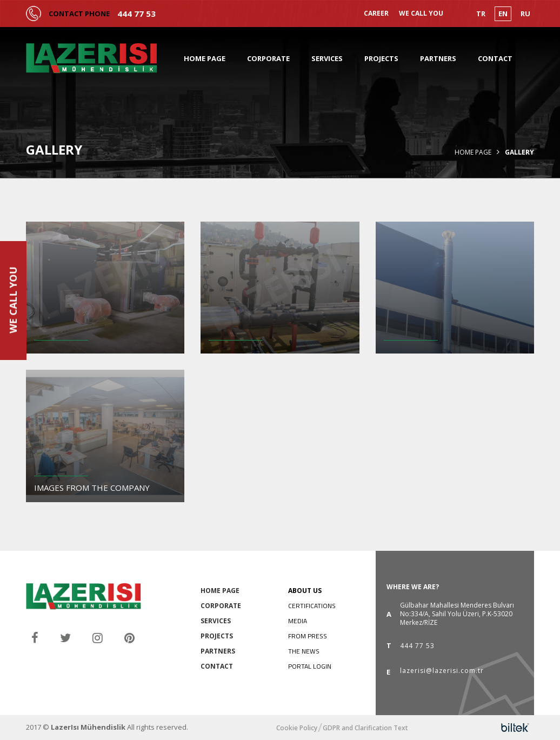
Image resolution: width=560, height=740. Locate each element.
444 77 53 (136, 14)
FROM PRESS (308, 636)
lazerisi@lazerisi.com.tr (442, 671)
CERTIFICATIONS (312, 606)
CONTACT (495, 58)
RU (525, 14)
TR (481, 14)
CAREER (376, 14)
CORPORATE (268, 58)
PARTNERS (438, 58)
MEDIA (298, 621)
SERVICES (327, 58)
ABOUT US (305, 591)
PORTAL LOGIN (310, 666)
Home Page (473, 152)
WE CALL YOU (421, 14)
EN (503, 14)
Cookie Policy (297, 728)
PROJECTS (381, 58)
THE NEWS (304, 651)
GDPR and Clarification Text (365, 728)
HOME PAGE (205, 58)
